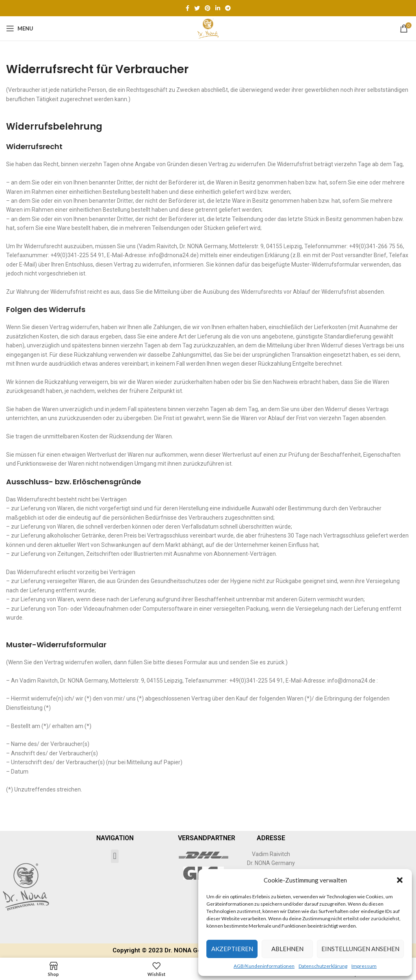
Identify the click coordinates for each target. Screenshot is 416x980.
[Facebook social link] (187, 8)
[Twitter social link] (197, 8)
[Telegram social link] (228, 8)
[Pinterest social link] (208, 8)
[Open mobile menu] (20, 28)
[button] (400, 880)
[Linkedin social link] (218, 8)
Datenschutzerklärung (323, 966)
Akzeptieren (232, 949)
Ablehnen (287, 949)
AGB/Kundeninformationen (264, 966)
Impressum (364, 966)
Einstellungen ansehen (360, 949)
